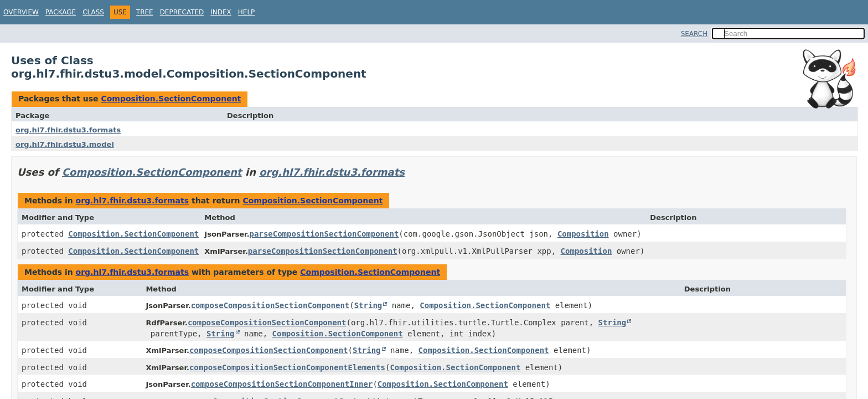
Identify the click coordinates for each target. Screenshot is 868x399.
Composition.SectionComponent (171, 99)
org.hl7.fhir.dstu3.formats (68, 130)
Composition (583, 234)
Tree (145, 12)
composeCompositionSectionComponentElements (287, 367)
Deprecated (182, 12)
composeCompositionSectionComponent (270, 305)
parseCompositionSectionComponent (324, 234)
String (368, 305)
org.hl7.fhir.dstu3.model (65, 144)
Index (221, 12)
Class (93, 12)
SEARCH (694, 34)
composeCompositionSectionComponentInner (282, 384)
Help (247, 12)
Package (61, 12)
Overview (21, 12)
